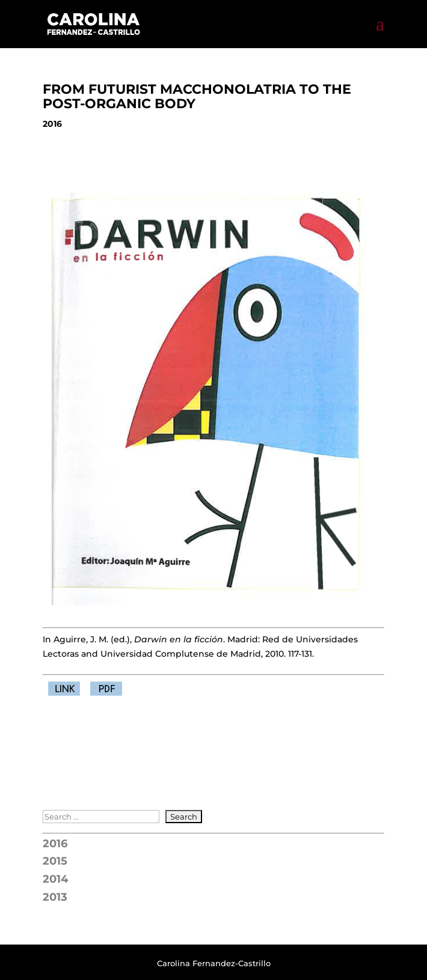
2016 (55, 844)
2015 (55, 861)
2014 (55, 879)
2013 (55, 897)
